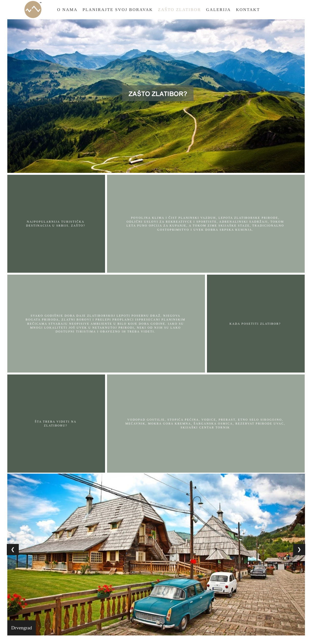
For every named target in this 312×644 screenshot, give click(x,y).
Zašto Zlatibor (180, 10)
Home (33, 10)
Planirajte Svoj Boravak (118, 10)
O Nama (67, 10)
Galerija (219, 10)
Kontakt (248, 10)
